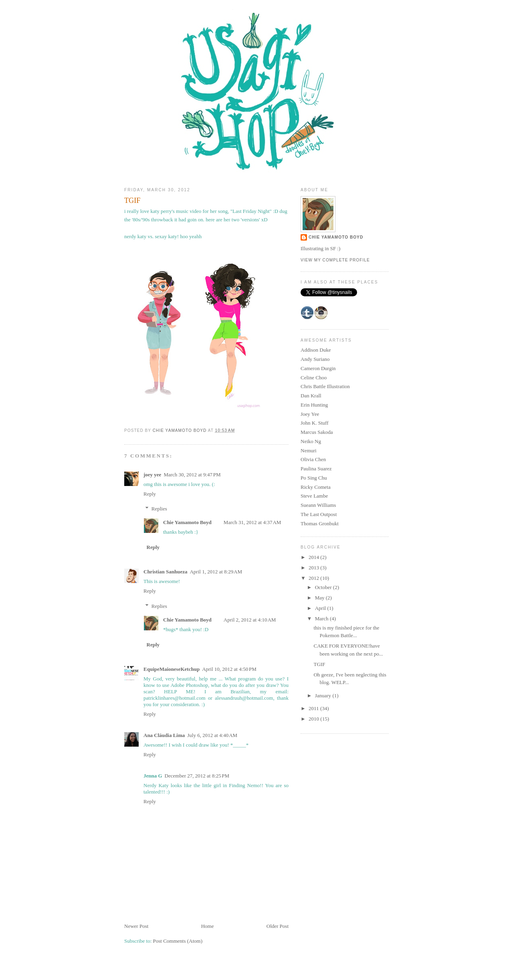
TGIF (319, 664)
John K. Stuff (314, 423)
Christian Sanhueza (165, 572)
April (321, 608)
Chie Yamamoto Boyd (187, 522)
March (322, 619)
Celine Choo (314, 378)
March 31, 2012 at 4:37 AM (252, 522)
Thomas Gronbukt (320, 523)
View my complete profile (335, 260)
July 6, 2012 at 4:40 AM (212, 735)
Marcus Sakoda (317, 432)
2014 (314, 557)
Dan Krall (311, 396)
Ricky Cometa (316, 487)
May (320, 598)
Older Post (278, 926)
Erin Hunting (314, 405)
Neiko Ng (311, 441)
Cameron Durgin (318, 368)
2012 (314, 578)
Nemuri (309, 451)
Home (208, 926)
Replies (159, 509)
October (324, 587)
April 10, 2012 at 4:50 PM (229, 669)
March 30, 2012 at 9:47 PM (192, 475)
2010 (314, 719)
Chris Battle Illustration (325, 386)
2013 (314, 568)
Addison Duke (316, 350)
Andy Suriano (315, 359)
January (324, 696)
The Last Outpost (319, 514)
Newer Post (136, 926)
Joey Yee (310, 414)
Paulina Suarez (316, 469)
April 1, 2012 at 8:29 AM (216, 572)
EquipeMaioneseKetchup (172, 669)
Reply (150, 494)
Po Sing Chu (314, 478)
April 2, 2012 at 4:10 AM (250, 620)
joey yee (152, 475)
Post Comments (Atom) (178, 941)
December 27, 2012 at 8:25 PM (197, 776)
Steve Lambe (314, 496)
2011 (314, 708)
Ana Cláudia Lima (164, 735)
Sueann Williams (318, 505)
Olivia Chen (313, 459)
